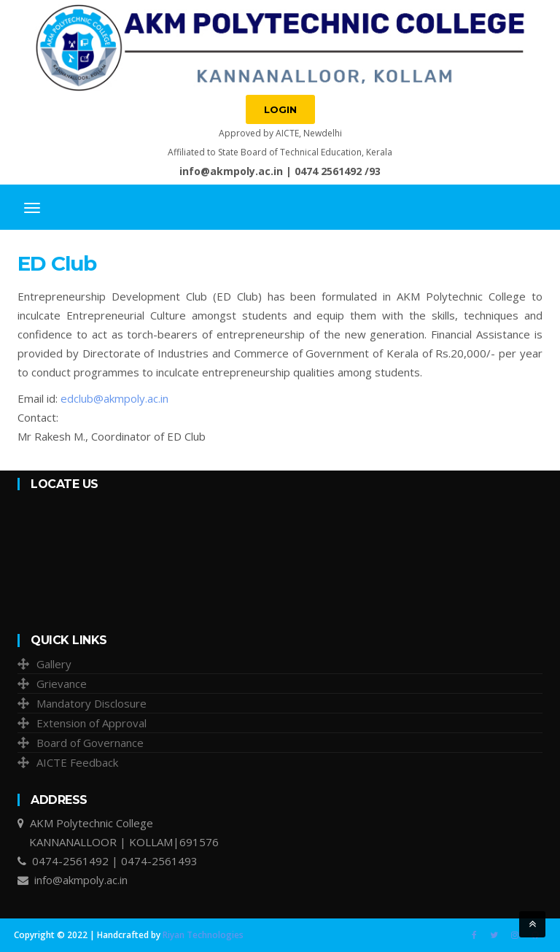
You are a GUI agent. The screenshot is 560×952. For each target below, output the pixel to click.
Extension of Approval (92, 723)
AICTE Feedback (77, 762)
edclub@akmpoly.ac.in (114, 398)
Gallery (54, 664)
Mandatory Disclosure (92, 703)
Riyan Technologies (203, 935)
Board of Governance (90, 743)
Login (280, 109)
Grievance (62, 684)
